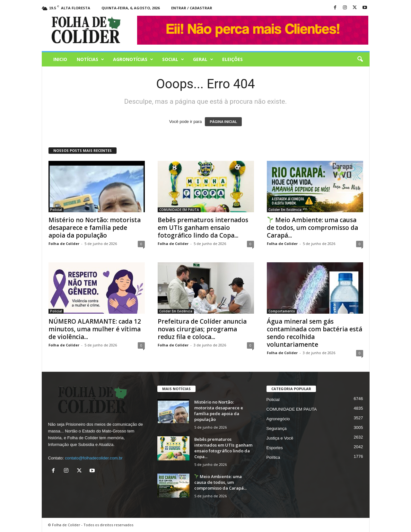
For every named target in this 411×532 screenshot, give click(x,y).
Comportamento (282, 311)
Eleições (232, 59)
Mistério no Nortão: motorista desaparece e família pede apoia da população (95, 228)
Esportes (275, 448)
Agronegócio (278, 419)
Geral (203, 59)
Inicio (60, 59)
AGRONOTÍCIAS (133, 59)
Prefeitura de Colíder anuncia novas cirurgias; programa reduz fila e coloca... (202, 329)
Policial (56, 210)
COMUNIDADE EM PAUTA (179, 210)
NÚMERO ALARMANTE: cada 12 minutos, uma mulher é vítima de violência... (95, 329)
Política (273, 457)
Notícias (90, 59)
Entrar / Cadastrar (192, 8)
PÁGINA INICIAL (223, 122)
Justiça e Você (280, 438)
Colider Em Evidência (285, 210)
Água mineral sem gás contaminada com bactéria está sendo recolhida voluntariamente (315, 333)
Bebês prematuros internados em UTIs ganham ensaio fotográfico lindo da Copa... (203, 228)
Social (173, 59)
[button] (360, 59)
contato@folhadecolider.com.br (94, 458)
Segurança (277, 428)
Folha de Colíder (64, 244)
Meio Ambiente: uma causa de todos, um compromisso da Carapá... (312, 228)
